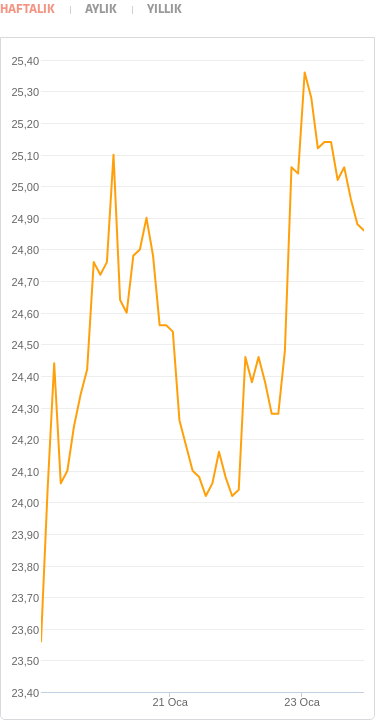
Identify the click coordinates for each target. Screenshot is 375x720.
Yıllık (164, 9)
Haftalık (27, 9)
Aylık (101, 9)
